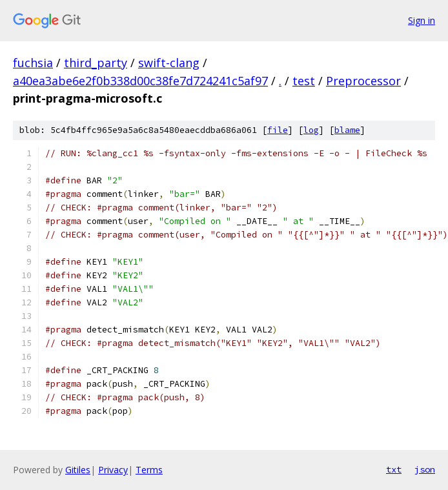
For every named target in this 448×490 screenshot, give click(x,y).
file (278, 130)
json (425, 469)
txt (394, 469)
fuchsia (33, 63)
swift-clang (169, 63)
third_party (96, 63)
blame (347, 130)
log (311, 130)
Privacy (113, 470)
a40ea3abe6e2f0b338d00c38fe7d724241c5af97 (140, 81)
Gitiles (78, 470)
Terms (149, 470)
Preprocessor (363, 81)
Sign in (422, 20)
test (304, 81)
